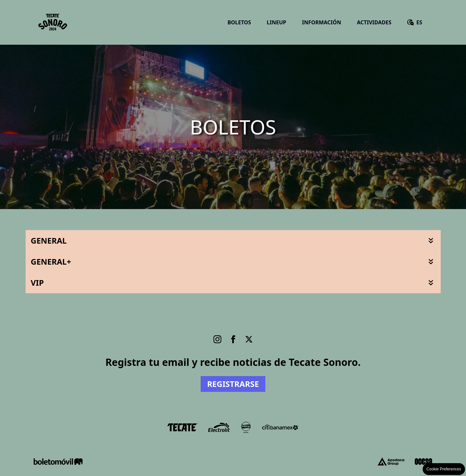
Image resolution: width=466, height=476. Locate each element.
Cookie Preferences (444, 469)
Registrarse (233, 384)
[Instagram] (217, 339)
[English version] (415, 22)
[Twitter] (249, 339)
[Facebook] (233, 339)
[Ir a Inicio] (53, 22)
